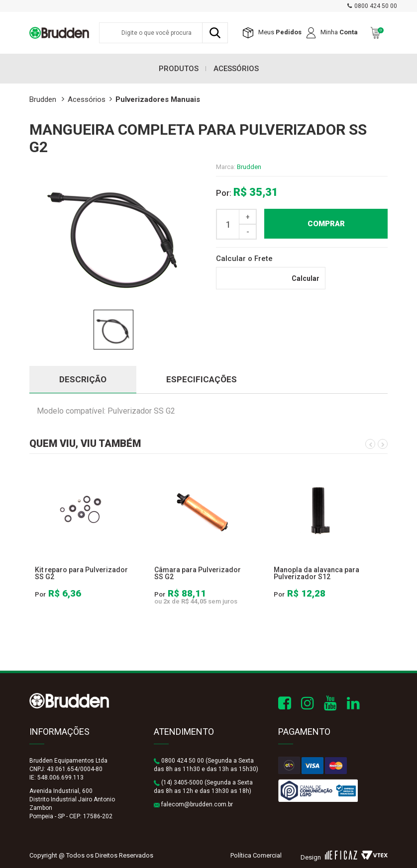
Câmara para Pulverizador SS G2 (198, 573)
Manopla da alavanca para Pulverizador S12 (316, 573)
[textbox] (163, 33)
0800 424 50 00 (376, 6)
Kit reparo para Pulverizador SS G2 (81, 573)
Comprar (326, 224)
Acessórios (236, 69)
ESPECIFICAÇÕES (202, 379)
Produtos (179, 69)
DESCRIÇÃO (83, 379)
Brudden (249, 167)
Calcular (306, 278)
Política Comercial (256, 855)
